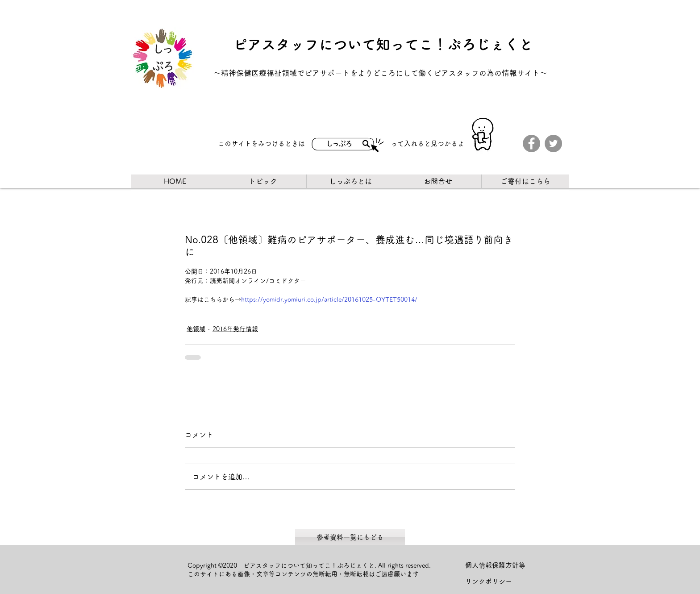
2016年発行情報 (235, 329)
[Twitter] (553, 143)
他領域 (196, 329)
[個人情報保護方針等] (499, 565)
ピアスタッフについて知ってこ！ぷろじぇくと (383, 44)
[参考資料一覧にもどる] (350, 537)
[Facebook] (531, 143)
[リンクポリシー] (499, 581)
